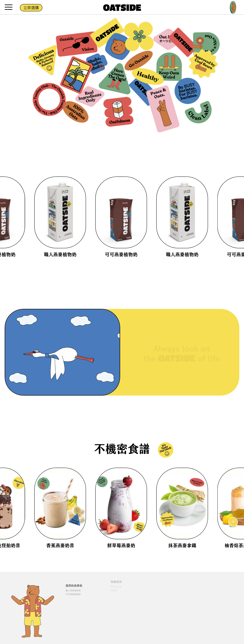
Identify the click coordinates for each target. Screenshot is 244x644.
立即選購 (31, 8)
